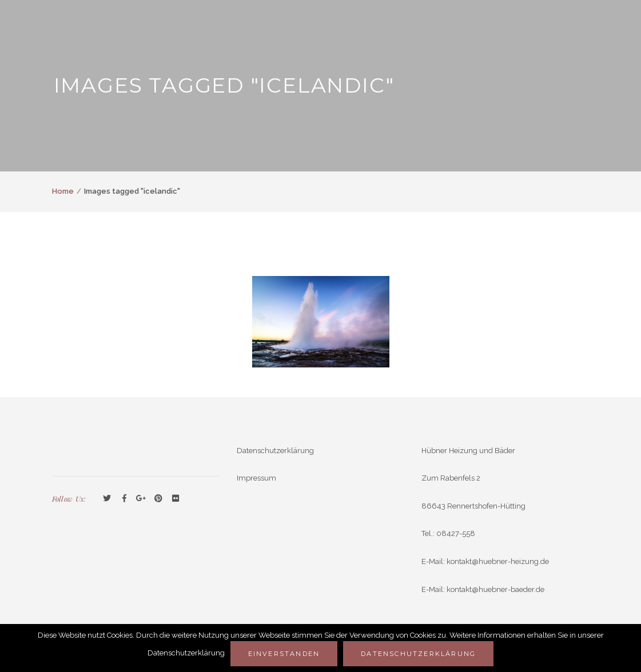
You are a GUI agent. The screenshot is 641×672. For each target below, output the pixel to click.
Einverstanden (284, 654)
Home (63, 191)
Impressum (256, 478)
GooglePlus (141, 499)
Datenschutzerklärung (275, 451)
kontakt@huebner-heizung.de (498, 561)
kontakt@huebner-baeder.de (495, 589)
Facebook (124, 499)
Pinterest (158, 499)
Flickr (176, 499)
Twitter (107, 499)
